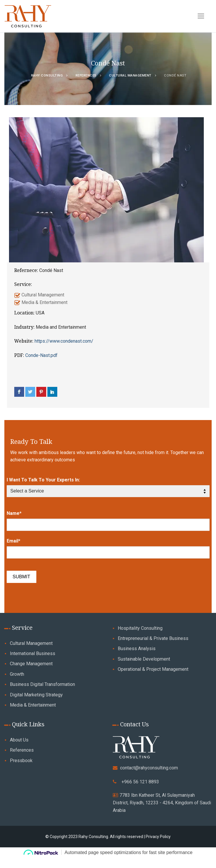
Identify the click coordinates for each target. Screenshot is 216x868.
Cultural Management (31, 643)
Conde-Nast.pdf (41, 355)
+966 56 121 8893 (140, 782)
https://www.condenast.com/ (64, 341)
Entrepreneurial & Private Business (153, 638)
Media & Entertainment (33, 705)
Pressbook (21, 761)
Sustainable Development (144, 659)
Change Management (31, 664)
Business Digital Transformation (42, 684)
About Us (19, 740)
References (22, 750)
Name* (14, 513)
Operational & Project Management (153, 669)
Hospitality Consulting (140, 628)
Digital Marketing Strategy (36, 695)
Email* (14, 541)
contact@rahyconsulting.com (149, 768)
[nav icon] (207, 16)
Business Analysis (137, 649)
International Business (33, 653)
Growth (17, 674)
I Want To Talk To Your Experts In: (43, 480)
